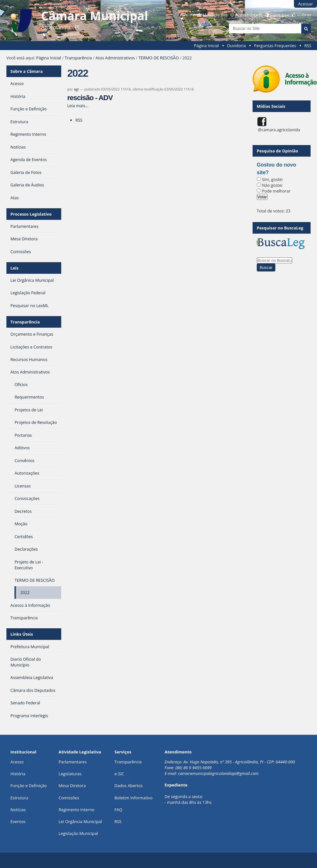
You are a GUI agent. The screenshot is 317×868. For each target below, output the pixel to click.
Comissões (69, 798)
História (18, 774)
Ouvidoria (236, 46)
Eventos (18, 821)
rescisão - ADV (90, 98)
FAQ (118, 810)
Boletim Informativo (133, 798)
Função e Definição (29, 786)
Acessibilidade (249, 15)
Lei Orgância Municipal (80, 821)
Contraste (279, 15)
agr (76, 89)
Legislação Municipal (78, 833)
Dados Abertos (129, 786)
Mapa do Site (215, 15)
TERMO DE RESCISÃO (158, 58)
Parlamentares (73, 762)
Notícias (18, 810)
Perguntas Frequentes (275, 46)
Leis (15, 268)
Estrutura (20, 798)
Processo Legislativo (31, 214)
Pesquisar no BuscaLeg (280, 228)
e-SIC (119, 774)
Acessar (305, 4)
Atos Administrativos (115, 58)
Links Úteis (22, 634)
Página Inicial (206, 46)
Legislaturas (70, 774)
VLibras (304, 15)
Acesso (17, 762)
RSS (308, 46)
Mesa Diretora (72, 786)
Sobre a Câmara (27, 71)
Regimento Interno (77, 810)
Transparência (78, 58)
